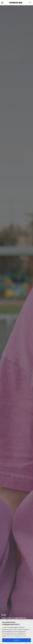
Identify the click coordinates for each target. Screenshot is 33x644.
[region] (16, 632)
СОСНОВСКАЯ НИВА (16, 3)
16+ (30, 2)
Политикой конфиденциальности (16, 636)
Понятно (17, 640)
